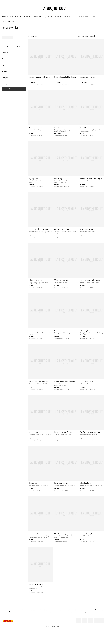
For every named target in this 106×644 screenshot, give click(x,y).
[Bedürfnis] (14, 59)
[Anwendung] (14, 71)
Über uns (58, 17)
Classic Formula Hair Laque (65, 77)
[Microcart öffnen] (102, 8)
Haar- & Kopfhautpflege (12, 17)
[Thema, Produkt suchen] (92, 17)
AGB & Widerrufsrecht (50, 611)
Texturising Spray (61, 483)
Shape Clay (33, 483)
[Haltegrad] (14, 78)
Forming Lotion (34, 432)
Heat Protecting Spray (63, 432)
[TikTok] (102, 620)
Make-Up (48, 17)
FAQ (45, 610)
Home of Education (12, 611)
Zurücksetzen (14, 89)
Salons (67, 17)
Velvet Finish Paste (36, 584)
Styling (27, 17)
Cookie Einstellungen (84, 611)
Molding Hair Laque (62, 280)
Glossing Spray (86, 483)
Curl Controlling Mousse (38, 229)
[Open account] (98, 8)
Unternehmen (30, 610)
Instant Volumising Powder (65, 381)
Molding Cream (86, 229)
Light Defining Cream (88, 534)
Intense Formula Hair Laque (91, 178)
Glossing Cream (86, 331)
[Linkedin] (79, 620)
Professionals (5, 610)
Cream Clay (34, 331)
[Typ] (14, 65)
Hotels (24, 610)
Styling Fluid (33, 178)
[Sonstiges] (14, 84)
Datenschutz (61, 610)
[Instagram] (96, 620)
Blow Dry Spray (86, 128)
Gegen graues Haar (74, 611)
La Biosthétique (6, 21)
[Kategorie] (14, 53)
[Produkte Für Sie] (15, 46)
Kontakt (41, 610)
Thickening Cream (36, 280)
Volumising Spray (36, 128)
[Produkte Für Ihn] (2, 46)
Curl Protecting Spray (37, 534)
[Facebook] (84, 620)
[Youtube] (90, 620)
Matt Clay (58, 178)
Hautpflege (38, 17)
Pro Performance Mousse (90, 432)
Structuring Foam (61, 331)
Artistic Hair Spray (61, 229)
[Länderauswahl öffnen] (93, 8)
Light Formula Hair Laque (90, 280)
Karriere (36, 610)
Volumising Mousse (87, 77)
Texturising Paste (86, 381)
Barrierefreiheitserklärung (98, 610)
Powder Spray (60, 128)
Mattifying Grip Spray (63, 534)
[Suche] (103, 17)
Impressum (67, 610)
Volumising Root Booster (38, 381)
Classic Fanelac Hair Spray (40, 77)
